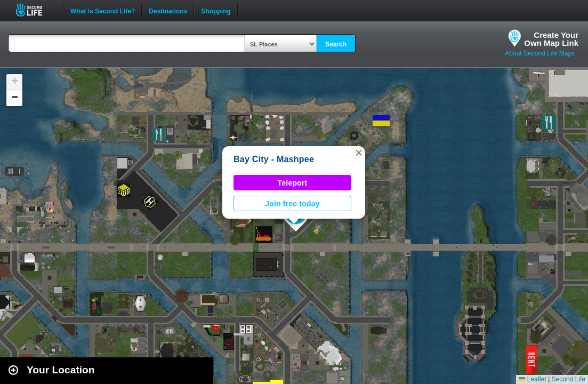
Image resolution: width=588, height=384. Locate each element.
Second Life (35, 10)
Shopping (216, 10)
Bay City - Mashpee (274, 159)
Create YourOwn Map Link (551, 39)
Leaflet (532, 379)
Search (336, 44)
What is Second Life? (103, 10)
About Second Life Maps (540, 53)
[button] (359, 153)
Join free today (292, 204)
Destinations (168, 10)
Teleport (293, 183)
